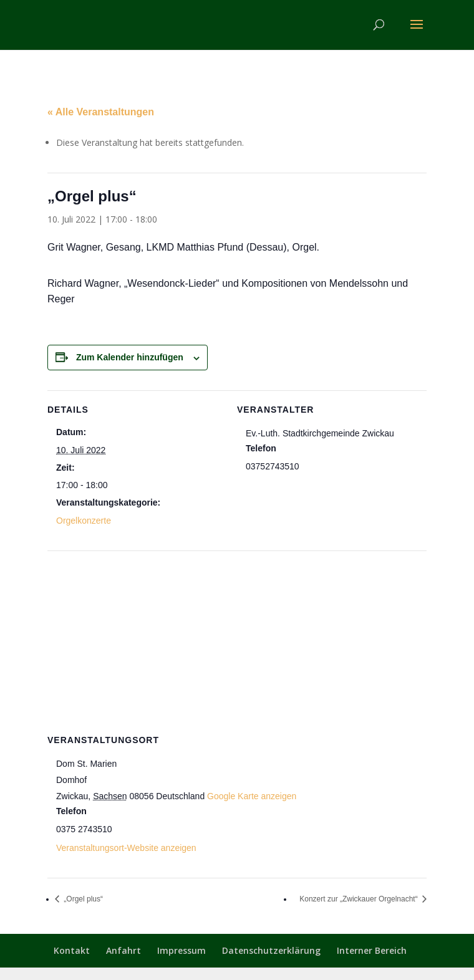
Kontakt (72, 950)
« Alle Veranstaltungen (101, 112)
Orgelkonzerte (84, 521)
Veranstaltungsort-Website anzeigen (126, 848)
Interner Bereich (372, 950)
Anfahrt (123, 950)
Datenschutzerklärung (271, 950)
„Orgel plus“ (82, 899)
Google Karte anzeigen (252, 796)
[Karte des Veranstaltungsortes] (237, 641)
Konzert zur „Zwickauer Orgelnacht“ (360, 899)
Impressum (181, 950)
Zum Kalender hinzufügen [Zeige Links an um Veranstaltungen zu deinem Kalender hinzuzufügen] (130, 357)
